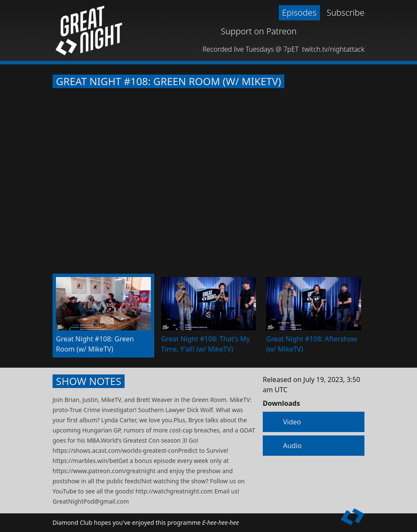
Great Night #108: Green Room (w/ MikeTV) (168, 81)
